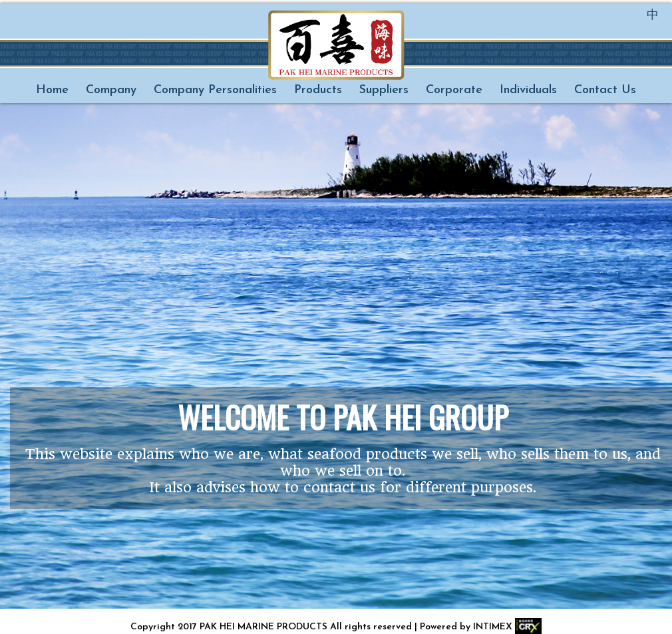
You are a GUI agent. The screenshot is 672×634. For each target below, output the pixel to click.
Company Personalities (215, 90)
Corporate (454, 90)
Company (111, 90)
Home (52, 90)
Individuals (528, 90)
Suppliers (384, 90)
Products (318, 90)
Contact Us (605, 90)
